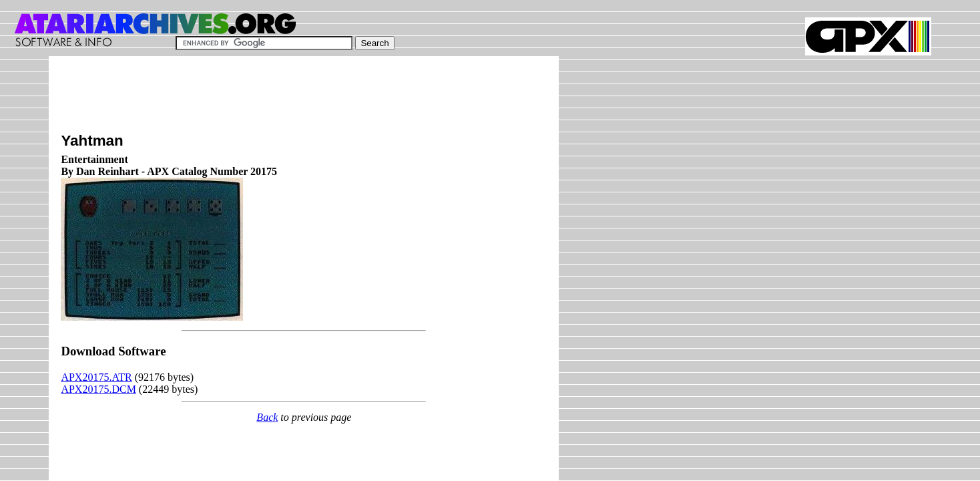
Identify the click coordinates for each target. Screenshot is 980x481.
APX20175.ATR (96, 377)
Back (267, 417)
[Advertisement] (304, 98)
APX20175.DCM (98, 389)
